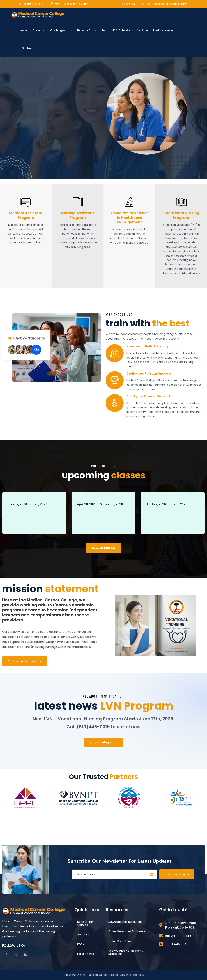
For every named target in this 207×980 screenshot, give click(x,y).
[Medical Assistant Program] (26, 202)
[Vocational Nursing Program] (181, 202)
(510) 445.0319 (34, 4)
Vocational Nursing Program (181, 215)
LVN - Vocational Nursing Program (33, 514)
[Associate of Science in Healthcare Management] (129, 202)
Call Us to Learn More (25, 661)
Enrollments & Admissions (153, 30)
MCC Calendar (121, 30)
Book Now (20, 525)
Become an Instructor (92, 30)
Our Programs (60, 30)
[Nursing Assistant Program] (78, 202)
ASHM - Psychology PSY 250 (167, 514)
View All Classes (103, 548)
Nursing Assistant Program (78, 215)
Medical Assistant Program (26, 215)
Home (23, 30)
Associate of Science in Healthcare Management (129, 218)
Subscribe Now (177, 874)
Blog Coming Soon (103, 742)
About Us (39, 30)
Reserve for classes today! (170, 4)
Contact (27, 48)
